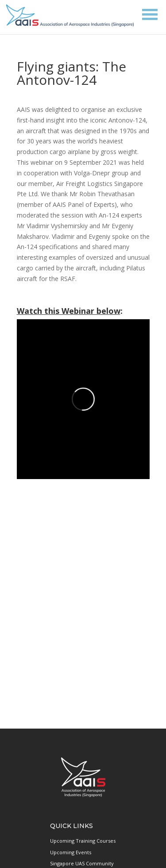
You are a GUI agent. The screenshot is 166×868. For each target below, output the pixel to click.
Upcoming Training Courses (83, 841)
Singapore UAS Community (82, 863)
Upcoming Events (71, 852)
